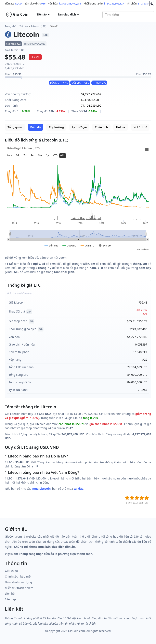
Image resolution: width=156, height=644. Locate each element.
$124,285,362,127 (114, 4)
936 (44, 4)
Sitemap (10, 599)
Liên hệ (10, 594)
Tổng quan (15, 127)
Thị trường (56, 127)
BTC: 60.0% (144, 4)
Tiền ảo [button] (43, 14)
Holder (121, 127)
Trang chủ (11, 26)
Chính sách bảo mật (18, 576)
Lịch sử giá (79, 127)
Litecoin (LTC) (39, 26)
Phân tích (101, 127)
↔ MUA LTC (99, 83)
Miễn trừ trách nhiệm (19, 588)
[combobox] (128, 15)
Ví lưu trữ (140, 127)
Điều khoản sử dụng (18, 582)
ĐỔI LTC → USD (80, 83)
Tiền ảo (24, 26)
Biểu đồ (54, 26)
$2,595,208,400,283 (70, 4)
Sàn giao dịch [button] (68, 14)
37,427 (18, 4)
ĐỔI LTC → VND (59, 83)
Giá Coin (17, 14)
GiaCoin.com (76, 631)
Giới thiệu (11, 571)
